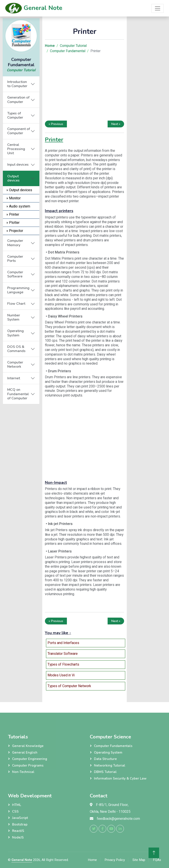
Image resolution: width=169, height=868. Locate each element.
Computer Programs (28, 765)
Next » (116, 124)
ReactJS (18, 831)
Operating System (16, 333)
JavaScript (20, 818)
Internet (14, 378)
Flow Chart (16, 304)
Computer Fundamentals (113, 746)
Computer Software (15, 274)
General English (25, 752)
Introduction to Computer (17, 84)
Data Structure (105, 759)
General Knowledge (28, 746)
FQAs (157, 860)
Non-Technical (23, 772)
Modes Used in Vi (61, 675)
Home (92, 860)
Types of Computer (15, 115)
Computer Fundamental (68, 51)
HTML (17, 805)
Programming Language (18, 290)
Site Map (139, 860)
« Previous (56, 124)
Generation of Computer (18, 100)
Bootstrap (20, 824)
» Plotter (13, 223)
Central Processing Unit (16, 149)
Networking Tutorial (110, 765)
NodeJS (18, 837)
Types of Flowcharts (63, 664)
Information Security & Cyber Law (120, 778)
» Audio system (18, 206)
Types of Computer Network (69, 686)
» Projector (15, 231)
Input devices (18, 165)
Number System (14, 317)
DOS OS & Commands (16, 349)
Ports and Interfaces (63, 643)
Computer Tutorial (21, 70)
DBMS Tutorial (105, 772)
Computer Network (15, 364)
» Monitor (14, 198)
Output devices (13, 178)
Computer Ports (15, 259)
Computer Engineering (30, 759)
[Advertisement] (21, 470)
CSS (15, 811)
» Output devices (19, 190)
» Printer (13, 215)
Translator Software (63, 654)
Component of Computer (19, 131)
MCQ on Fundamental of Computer (18, 394)
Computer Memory (15, 243)
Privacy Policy (115, 860)
